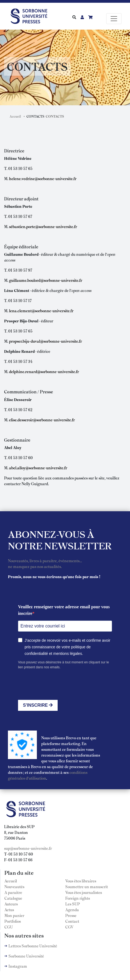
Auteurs (11, 904)
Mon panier (14, 915)
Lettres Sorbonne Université (33, 946)
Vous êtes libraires (81, 881)
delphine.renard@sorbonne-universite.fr (44, 371)
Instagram (18, 966)
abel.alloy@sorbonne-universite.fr (38, 468)
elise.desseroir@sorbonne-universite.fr (42, 420)
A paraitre (13, 892)
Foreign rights (78, 898)
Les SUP (73, 904)
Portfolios (13, 921)
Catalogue (13, 898)
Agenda (72, 910)
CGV (69, 927)
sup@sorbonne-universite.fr (28, 848)
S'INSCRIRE (38, 705)
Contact (72, 921)
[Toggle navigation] (114, 19)
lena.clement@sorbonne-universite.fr (41, 311)
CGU (9, 927)
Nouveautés (14, 887)
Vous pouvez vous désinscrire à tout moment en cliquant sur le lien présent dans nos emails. (63, 665)
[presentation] (60, 685)
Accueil (15, 116)
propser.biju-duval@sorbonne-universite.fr (45, 341)
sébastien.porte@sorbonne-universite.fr (43, 226)
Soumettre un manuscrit (87, 887)
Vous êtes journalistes (84, 892)
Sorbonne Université (26, 956)
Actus (9, 910)
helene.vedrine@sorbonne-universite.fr (43, 178)
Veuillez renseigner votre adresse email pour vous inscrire (64, 610)
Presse (71, 915)
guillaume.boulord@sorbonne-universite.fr (46, 280)
